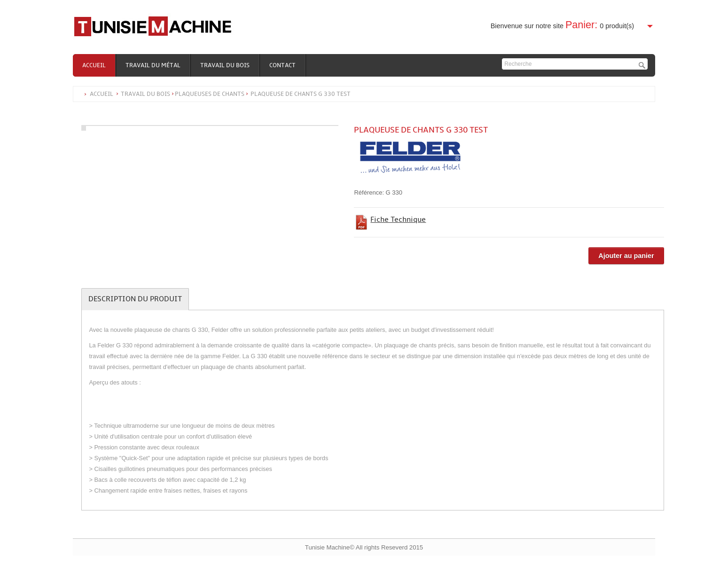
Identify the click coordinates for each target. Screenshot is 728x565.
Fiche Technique (398, 220)
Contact (282, 65)
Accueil (94, 65)
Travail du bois (225, 65)
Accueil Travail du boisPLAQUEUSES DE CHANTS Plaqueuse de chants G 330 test (220, 94)
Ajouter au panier (626, 256)
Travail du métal (153, 65)
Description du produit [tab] (135, 299)
